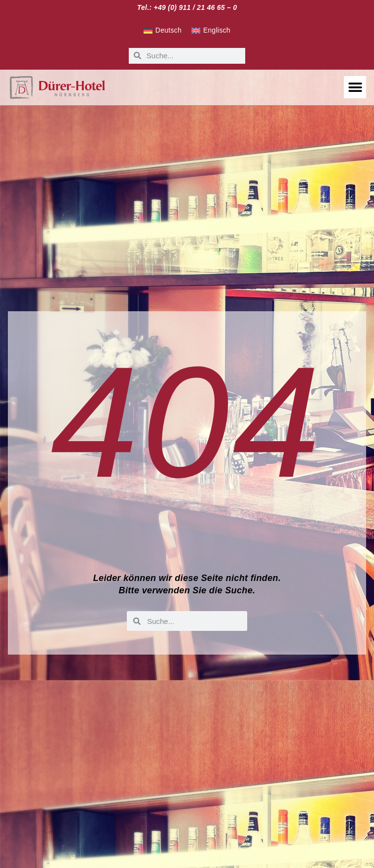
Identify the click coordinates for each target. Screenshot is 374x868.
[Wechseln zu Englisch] (211, 31)
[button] (355, 87)
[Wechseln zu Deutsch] (163, 31)
